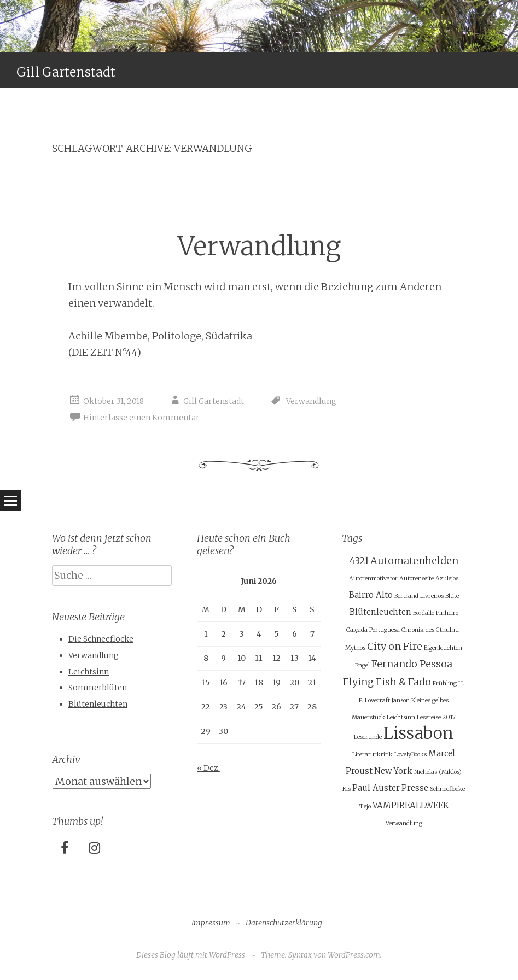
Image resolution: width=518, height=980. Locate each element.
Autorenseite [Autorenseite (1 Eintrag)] (417, 579)
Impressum (211, 923)
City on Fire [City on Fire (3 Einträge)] (395, 646)
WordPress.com (354, 955)
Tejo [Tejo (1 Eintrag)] (365, 806)
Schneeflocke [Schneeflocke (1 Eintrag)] (447, 789)
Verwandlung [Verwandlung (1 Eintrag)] (404, 823)
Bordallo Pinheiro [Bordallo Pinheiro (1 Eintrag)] (436, 613)
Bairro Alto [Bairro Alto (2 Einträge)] (371, 595)
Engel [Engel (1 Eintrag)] (362, 665)
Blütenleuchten (98, 704)
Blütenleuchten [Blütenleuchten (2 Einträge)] (380, 612)
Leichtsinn (89, 672)
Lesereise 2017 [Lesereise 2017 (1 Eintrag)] (436, 717)
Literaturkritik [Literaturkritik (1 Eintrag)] (373, 755)
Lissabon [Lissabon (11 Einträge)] (418, 733)
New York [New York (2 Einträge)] (393, 771)
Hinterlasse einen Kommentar (141, 418)
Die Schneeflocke (101, 639)
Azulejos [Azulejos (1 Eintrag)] (447, 579)
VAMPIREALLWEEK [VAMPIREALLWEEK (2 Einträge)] (411, 805)
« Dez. (208, 768)
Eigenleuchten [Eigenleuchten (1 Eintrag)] (443, 648)
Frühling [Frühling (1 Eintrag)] (445, 683)
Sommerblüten (98, 688)
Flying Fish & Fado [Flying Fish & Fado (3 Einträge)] (387, 682)
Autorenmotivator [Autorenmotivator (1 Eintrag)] (373, 579)
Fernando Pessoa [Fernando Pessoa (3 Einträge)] (412, 664)
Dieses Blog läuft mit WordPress (191, 955)
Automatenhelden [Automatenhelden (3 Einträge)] (414, 561)
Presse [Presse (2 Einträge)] (415, 788)
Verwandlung (259, 246)
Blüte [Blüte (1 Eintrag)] (452, 596)
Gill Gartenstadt (66, 72)
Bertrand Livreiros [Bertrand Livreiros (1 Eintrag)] (419, 596)
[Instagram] (94, 849)
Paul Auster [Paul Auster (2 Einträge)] (376, 788)
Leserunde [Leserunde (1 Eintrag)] (368, 737)
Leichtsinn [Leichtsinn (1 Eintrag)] (401, 717)
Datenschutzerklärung (284, 923)
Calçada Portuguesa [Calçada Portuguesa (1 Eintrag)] (373, 630)
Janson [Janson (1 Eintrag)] (401, 700)
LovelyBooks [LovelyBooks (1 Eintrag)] (411, 755)
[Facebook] (65, 849)
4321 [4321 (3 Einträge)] (359, 561)
